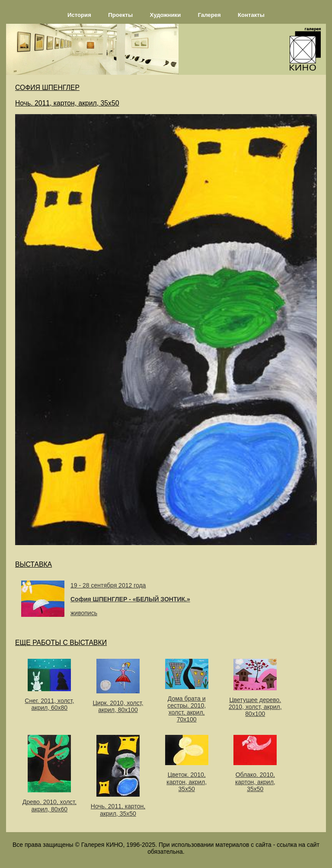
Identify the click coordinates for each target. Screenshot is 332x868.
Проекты (120, 15)
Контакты (251, 15)
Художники (166, 15)
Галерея (209, 15)
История (79, 15)
